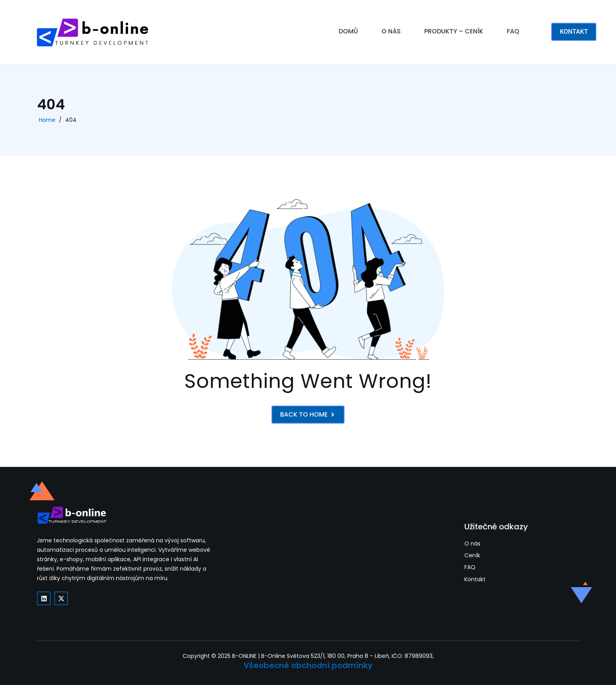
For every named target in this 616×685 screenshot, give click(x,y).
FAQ (513, 31)
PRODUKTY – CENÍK (454, 31)
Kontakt (475, 579)
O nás (472, 544)
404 (71, 120)
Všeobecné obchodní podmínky (308, 665)
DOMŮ (348, 31)
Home (47, 120)
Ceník (472, 556)
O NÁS (391, 31)
